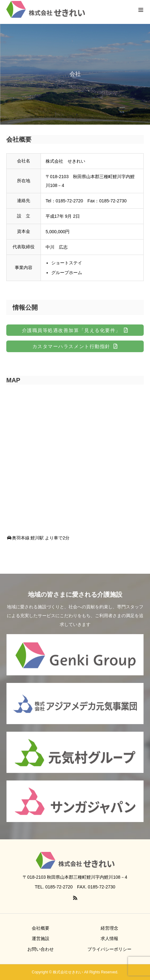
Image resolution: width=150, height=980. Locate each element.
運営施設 (41, 938)
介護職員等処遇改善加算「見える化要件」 (71, 330)
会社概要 (41, 928)
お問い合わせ (41, 949)
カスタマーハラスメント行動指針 (71, 346)
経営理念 (109, 928)
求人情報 (109, 938)
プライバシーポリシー (109, 949)
